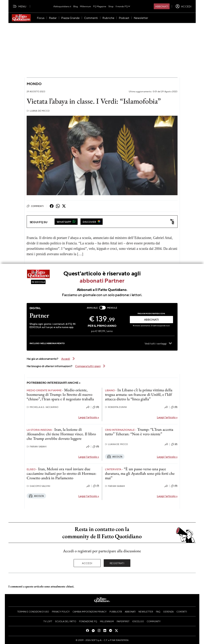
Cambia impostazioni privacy (90, 612)
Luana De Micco (38, 111)
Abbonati (162, 6)
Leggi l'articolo (89, 417)
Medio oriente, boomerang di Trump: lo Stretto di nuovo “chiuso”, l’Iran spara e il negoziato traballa (60, 395)
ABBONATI (151, 319)
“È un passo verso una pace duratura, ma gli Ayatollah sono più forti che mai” (140, 473)
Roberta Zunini (116, 407)
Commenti (35, 206)
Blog (76, 6)
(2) (174, 444)
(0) (96, 407)
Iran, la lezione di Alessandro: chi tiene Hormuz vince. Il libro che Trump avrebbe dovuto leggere (61, 434)
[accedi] (183, 6)
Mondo (34, 84)
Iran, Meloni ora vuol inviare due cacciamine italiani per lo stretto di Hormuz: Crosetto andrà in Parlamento (61, 473)
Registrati (117, 563)
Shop (111, 6)
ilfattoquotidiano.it (62, 6)
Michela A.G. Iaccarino (43, 407)
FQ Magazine (100, 6)
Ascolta (115, 457)
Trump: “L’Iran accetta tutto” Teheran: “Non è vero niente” (139, 432)
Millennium (85, 6)
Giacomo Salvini (39, 486)
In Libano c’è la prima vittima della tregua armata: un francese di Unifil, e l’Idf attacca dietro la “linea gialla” (139, 395)
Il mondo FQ (123, 6)
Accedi (87, 563)
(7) (96, 486)
